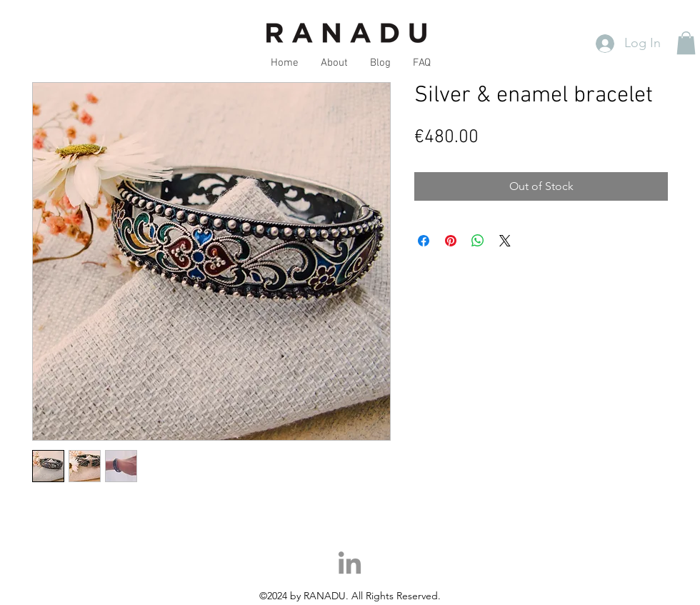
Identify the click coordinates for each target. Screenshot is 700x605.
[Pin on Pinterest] (451, 241)
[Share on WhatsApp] (478, 241)
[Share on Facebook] (424, 241)
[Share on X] (505, 241)
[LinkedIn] (350, 565)
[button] (686, 43)
